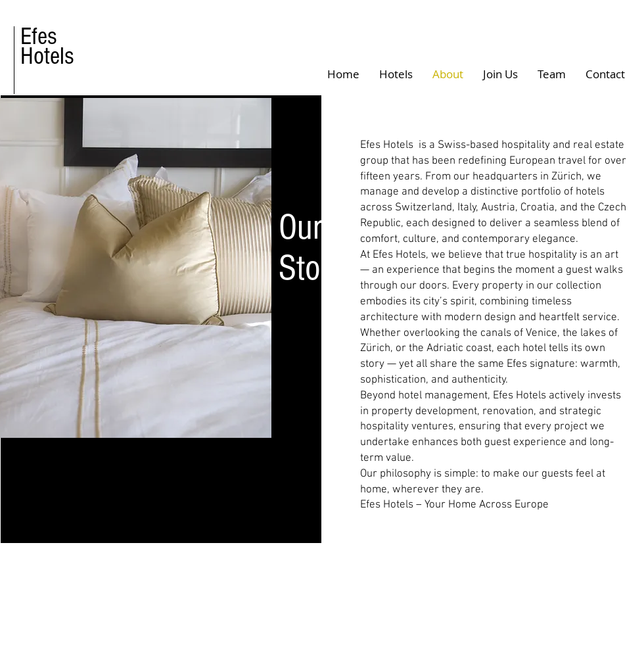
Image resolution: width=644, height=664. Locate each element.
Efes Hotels (47, 46)
